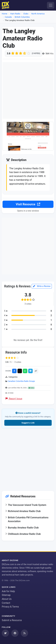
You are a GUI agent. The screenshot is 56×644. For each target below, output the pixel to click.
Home (5, 14)
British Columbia (22, 17)
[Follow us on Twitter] (5, 633)
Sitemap (6, 595)
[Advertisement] (28, 90)
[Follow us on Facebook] (15, 633)
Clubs (26, 14)
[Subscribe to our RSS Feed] (24, 633)
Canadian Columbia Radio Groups (21, 381)
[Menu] (51, 5)
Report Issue (14, 399)
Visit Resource (28, 204)
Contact (6, 603)
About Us (7, 599)
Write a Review (42, 286)
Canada (8, 17)
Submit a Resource (12, 620)
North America (38, 14)
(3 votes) (36, 53)
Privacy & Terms (10, 607)
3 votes (18, 362)
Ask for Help (8, 591)
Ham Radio (15, 14)
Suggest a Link (28, 423)
